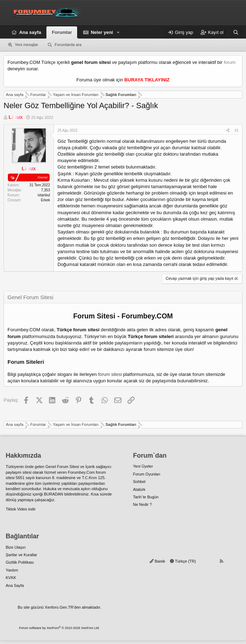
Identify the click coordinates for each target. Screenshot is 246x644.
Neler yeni (102, 32)
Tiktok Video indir (21, 509)
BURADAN (54, 494)
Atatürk (139, 489)
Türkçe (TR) (183, 561)
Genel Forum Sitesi (62, 467)
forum (230, 62)
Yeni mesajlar (26, 45)
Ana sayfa (30, 32)
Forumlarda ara (68, 45)
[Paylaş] (228, 131)
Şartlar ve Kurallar (21, 555)
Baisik (157, 561)
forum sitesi (110, 374)
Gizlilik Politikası (20, 562)
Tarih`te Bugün (146, 497)
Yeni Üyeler (143, 466)
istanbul (44, 195)
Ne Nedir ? (143, 504)
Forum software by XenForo (59, 628)
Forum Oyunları (147, 474)
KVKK (11, 578)
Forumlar (62, 32)
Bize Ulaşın (16, 547)
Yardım (12, 570)
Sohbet (139, 482)
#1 (237, 130)
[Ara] (236, 32)
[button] (118, 32)
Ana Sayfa (15, 585)
